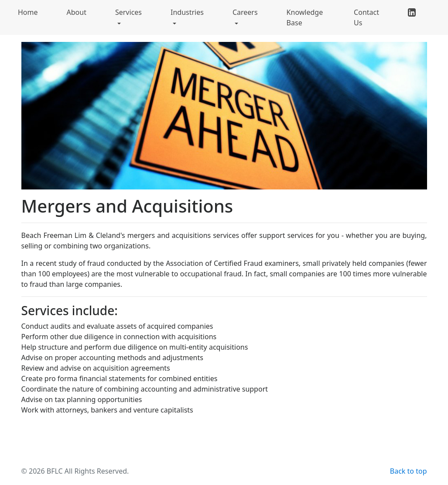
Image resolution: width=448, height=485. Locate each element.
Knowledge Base (305, 17)
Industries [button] (187, 12)
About (77, 12)
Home (28, 12)
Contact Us (366, 17)
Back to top (409, 471)
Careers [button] (245, 12)
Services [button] (128, 12)
